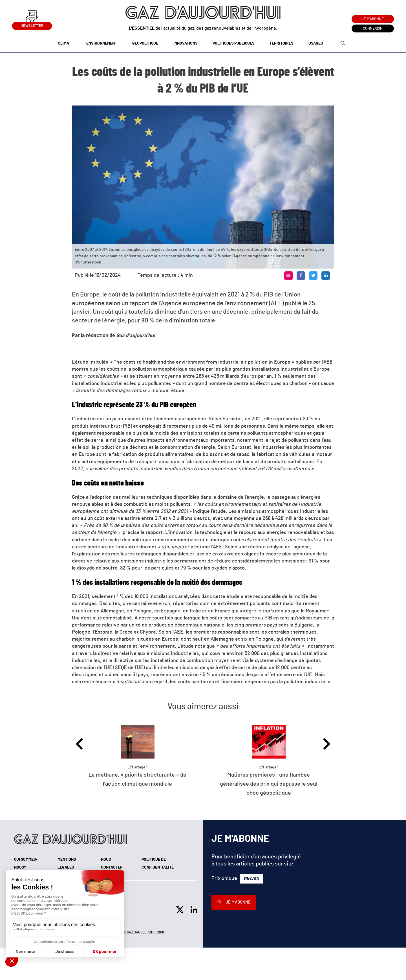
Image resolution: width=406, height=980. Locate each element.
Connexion (373, 29)
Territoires (281, 43)
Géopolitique (145, 43)
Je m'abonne (373, 19)
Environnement (102, 43)
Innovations (185, 43)
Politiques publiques (233, 43)
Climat (64, 43)
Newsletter (32, 25)
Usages (316, 43)
